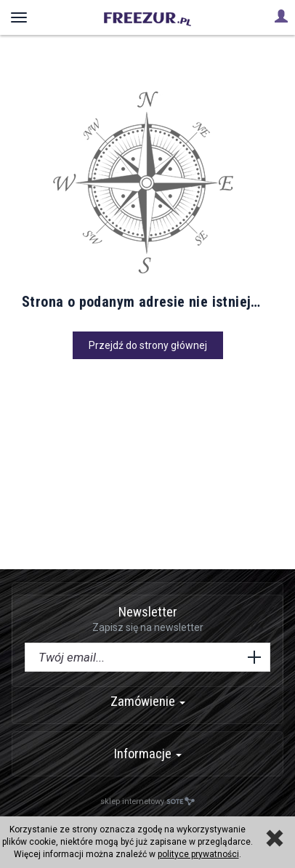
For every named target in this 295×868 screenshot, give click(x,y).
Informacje (148, 754)
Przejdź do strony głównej (148, 345)
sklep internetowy (147, 801)
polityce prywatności (198, 854)
